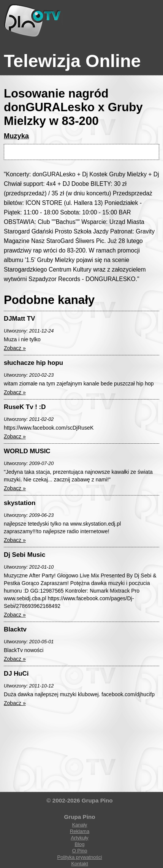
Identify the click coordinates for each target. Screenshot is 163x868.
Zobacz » (15, 348)
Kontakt (79, 864)
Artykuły (79, 838)
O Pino (80, 851)
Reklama (80, 831)
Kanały (80, 825)
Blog (79, 844)
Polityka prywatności (80, 857)
